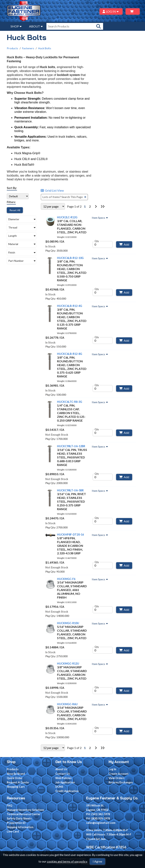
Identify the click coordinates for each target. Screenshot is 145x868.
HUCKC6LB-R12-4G (70, 306)
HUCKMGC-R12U (68, 664)
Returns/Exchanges (121, 782)
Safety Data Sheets (19, 818)
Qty (97, 241)
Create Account (119, 774)
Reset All (15, 210)
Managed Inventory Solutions (25, 810)
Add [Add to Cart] (124, 244)
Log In (112, 769)
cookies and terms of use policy (67, 861)
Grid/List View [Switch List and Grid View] (52, 191)
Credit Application (67, 791)
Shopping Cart (16, 787)
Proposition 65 (16, 823)
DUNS (59, 787)
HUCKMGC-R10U (68, 623)
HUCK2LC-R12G (67, 217)
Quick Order (15, 778)
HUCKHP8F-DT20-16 (70, 535)
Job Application (65, 782)
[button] (22, 219)
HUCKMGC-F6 (66, 579)
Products (12, 48)
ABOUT (36, 26)
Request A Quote (18, 782)
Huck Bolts (45, 48)
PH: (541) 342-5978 (98, 814)
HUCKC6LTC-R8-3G (70, 402)
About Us (61, 769)
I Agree (97, 861)
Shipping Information (20, 827)
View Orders (116, 778)
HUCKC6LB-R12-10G (70, 258)
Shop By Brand (16, 774)
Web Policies (63, 778)
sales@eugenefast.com (101, 823)
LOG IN (111, 11)
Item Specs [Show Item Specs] (100, 218)
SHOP (16, 26)
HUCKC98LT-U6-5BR (70, 490)
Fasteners (28, 48)
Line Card (13, 831)
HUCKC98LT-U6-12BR (71, 446)
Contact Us (63, 774)
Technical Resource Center (24, 814)
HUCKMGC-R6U (67, 704)
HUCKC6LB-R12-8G (70, 354)
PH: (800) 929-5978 (98, 818)
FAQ (10, 805)
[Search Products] (99, 26)
